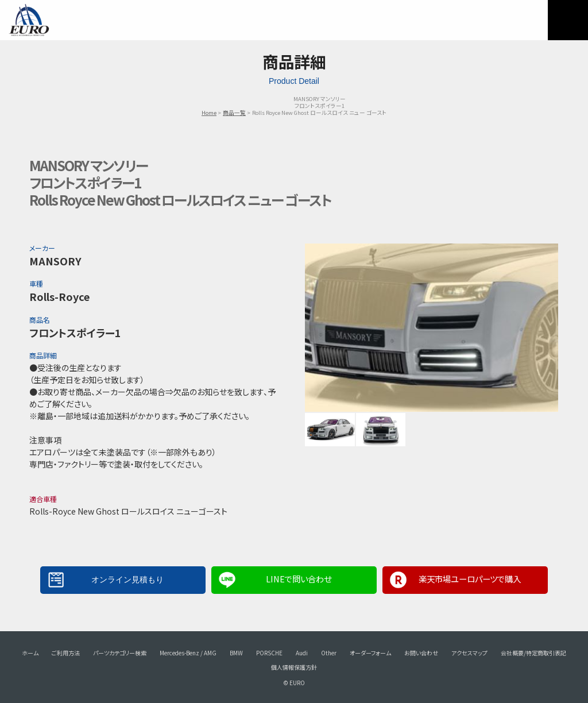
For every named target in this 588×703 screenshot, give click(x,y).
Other (329, 653)
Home (209, 113)
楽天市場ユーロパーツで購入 (470, 579)
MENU (568, 20)
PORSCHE (269, 653)
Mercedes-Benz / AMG (188, 653)
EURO (29, 20)
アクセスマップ (469, 653)
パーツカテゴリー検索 (120, 653)
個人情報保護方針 (294, 667)
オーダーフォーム (370, 653)
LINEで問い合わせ (299, 579)
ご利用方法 (66, 653)
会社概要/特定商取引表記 (533, 653)
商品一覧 (234, 113)
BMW (236, 653)
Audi (302, 653)
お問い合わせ (421, 653)
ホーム (30, 653)
